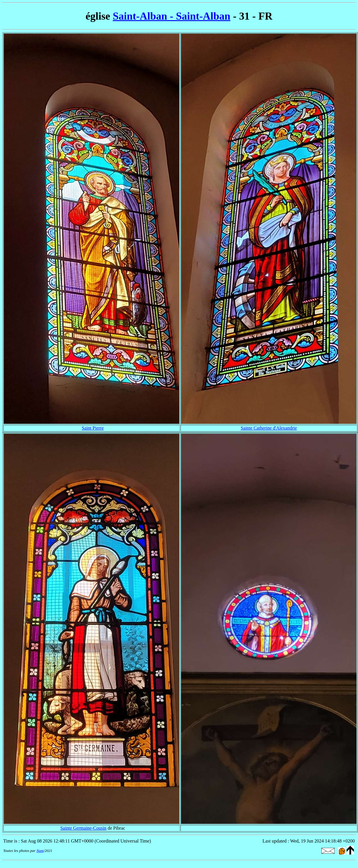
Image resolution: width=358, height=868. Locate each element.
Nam (40, 851)
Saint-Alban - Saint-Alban (171, 16)
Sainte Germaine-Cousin (83, 828)
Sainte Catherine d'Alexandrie (269, 428)
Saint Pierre (93, 428)
